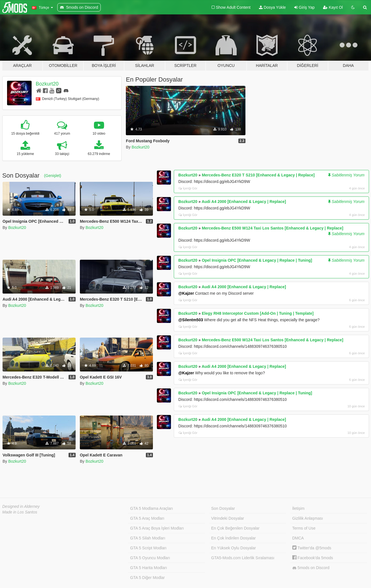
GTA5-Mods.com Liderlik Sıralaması (243, 558)
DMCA (298, 538)
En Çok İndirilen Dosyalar (234, 538)
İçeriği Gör (188, 188)
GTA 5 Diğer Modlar (147, 578)
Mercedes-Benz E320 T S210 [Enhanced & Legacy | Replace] (258, 175)
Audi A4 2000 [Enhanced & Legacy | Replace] (244, 202)
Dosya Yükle (272, 7)
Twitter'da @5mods (312, 548)
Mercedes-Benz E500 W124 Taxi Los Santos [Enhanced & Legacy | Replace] (273, 228)
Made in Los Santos (20, 512)
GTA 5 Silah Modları (148, 538)
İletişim (298, 508)
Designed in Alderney (21, 506)
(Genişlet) (53, 176)
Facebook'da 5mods (313, 558)
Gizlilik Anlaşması (308, 518)
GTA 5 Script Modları (148, 548)
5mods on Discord (311, 568)
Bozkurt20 (47, 84)
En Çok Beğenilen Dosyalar (235, 528)
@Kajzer (186, 293)
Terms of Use (304, 528)
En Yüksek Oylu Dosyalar (234, 548)
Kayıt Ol (333, 7)
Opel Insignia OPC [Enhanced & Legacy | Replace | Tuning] (257, 260)
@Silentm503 (191, 320)
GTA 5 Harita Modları (148, 568)
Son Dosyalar (223, 508)
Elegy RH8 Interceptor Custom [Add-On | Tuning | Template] (258, 313)
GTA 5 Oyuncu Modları (150, 558)
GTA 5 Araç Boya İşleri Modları (157, 528)
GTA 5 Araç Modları (147, 518)
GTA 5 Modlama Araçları (151, 508)
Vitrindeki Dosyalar (228, 518)
